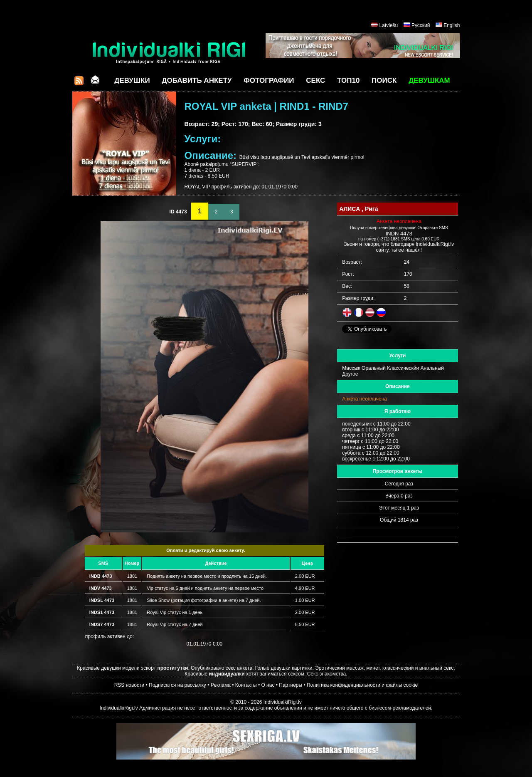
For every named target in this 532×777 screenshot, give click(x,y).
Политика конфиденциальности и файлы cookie (362, 685)
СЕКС (315, 80)
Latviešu (389, 25)
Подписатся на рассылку (177, 685)
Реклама (221, 685)
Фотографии (269, 80)
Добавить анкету (197, 80)
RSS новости (129, 685)
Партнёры (291, 685)
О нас (268, 685)
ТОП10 (348, 80)
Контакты (246, 685)
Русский (421, 25)
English (452, 25)
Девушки (132, 80)
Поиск (384, 80)
